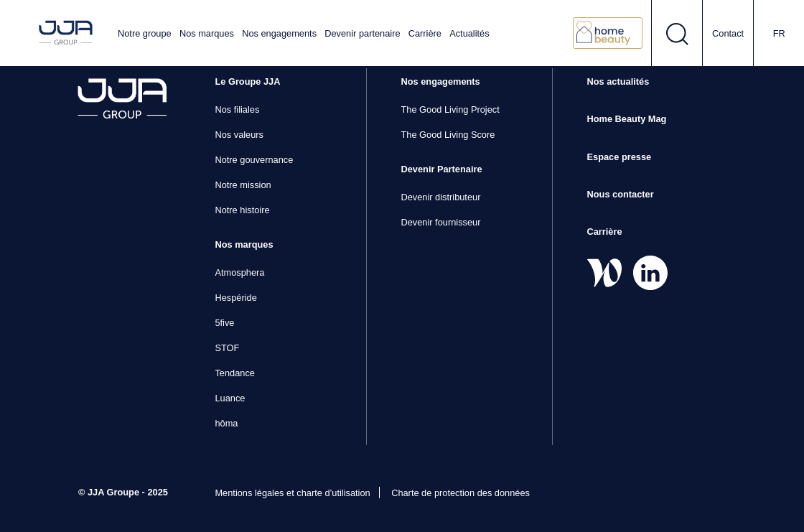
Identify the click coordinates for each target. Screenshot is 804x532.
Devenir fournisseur (440, 222)
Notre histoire (242, 210)
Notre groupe (145, 33)
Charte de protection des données (461, 493)
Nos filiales (237, 109)
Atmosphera (239, 272)
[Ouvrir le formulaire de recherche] (677, 33)
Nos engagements (279, 33)
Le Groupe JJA (247, 81)
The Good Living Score (448, 135)
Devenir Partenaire (441, 169)
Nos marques (207, 33)
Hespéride (235, 298)
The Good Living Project (450, 109)
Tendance (235, 373)
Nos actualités (618, 81)
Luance (230, 398)
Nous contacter (621, 194)
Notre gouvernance (254, 160)
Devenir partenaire (362, 33)
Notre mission (243, 185)
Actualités (469, 33)
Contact (728, 33)
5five (224, 323)
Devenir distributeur (440, 197)
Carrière (425, 33)
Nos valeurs (239, 135)
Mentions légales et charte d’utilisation (292, 493)
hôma (226, 423)
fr (779, 33)
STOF (227, 348)
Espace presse (620, 157)
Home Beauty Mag (627, 119)
